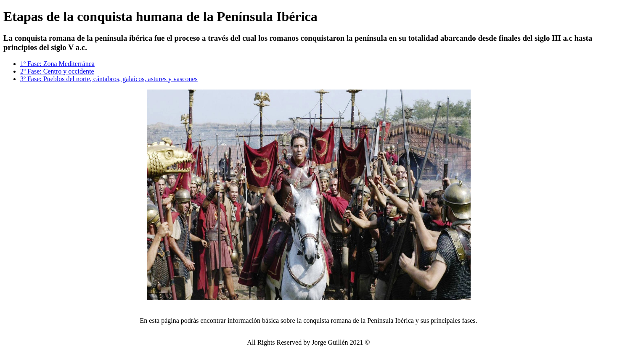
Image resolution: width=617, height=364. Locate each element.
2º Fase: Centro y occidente (57, 71)
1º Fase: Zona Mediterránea (57, 64)
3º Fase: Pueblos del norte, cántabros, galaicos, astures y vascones (109, 79)
